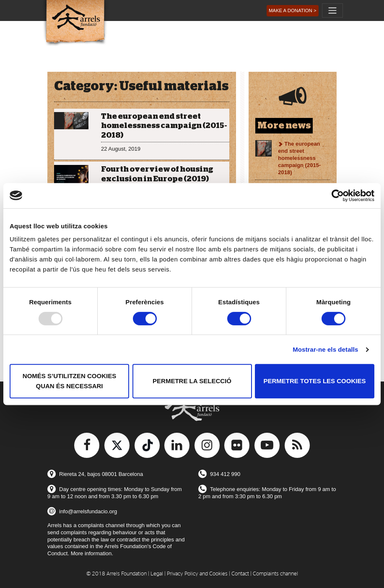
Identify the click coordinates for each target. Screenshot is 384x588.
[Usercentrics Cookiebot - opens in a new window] (338, 196)
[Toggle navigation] (332, 10)
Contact (240, 574)
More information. (92, 553)
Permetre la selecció (192, 381)
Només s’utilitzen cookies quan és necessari (69, 381)
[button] (293, 11)
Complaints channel (275, 574)
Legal (157, 574)
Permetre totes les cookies (315, 381)
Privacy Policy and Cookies (197, 574)
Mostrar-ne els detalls (325, 349)
